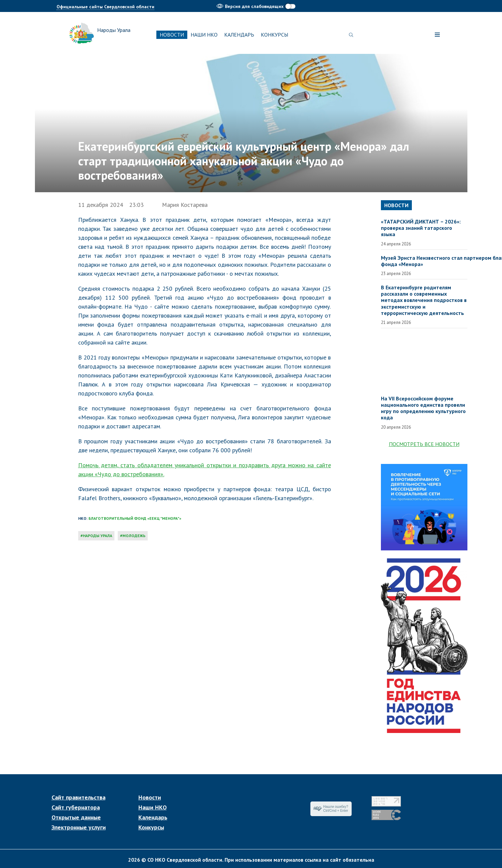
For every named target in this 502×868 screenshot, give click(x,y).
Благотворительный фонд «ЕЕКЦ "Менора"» (135, 518)
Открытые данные (76, 817)
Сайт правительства (79, 797)
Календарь (239, 35)
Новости (172, 35)
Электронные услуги (79, 827)
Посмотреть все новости (424, 444)
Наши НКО (204, 35)
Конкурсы (274, 35)
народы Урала (97, 536)
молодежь (134, 536)
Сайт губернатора (76, 807)
